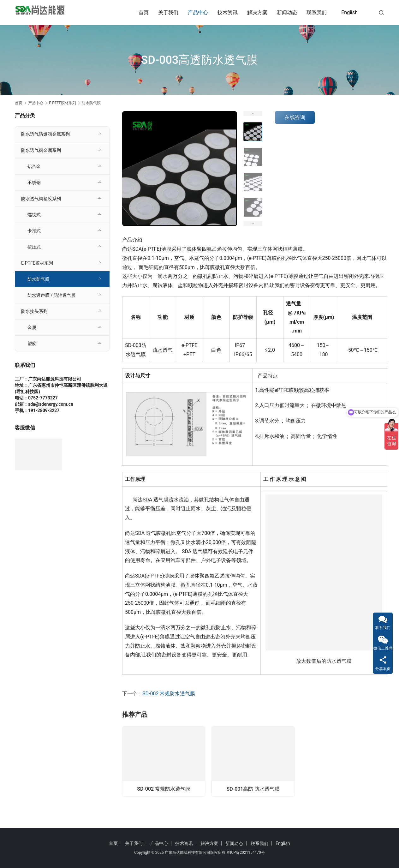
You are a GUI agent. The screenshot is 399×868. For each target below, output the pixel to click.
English (349, 12)
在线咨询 (295, 117)
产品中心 (198, 12)
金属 (32, 327)
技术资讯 (228, 12)
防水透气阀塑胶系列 (41, 199)
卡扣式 (34, 231)
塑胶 (32, 344)
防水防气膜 (39, 279)
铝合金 (34, 166)
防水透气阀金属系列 (41, 150)
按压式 (34, 247)
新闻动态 (287, 12)
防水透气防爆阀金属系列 (45, 134)
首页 (144, 12)
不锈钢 (34, 183)
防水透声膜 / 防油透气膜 (52, 295)
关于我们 (168, 12)
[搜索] (381, 12)
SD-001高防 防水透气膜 (253, 789)
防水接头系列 (34, 311)
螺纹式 (34, 215)
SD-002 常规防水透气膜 (169, 694)
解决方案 (257, 12)
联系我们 (317, 12)
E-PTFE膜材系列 (37, 263)
